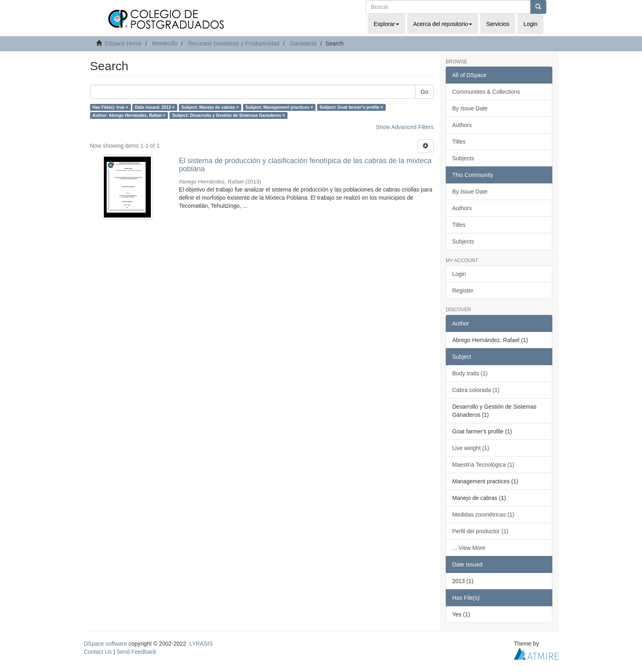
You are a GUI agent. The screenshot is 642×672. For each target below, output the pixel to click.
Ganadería (303, 43)
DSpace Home (123, 43)
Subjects (463, 158)
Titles (459, 142)
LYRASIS (201, 644)
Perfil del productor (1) (480, 531)
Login (459, 274)
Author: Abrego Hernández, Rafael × (129, 115)
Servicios (498, 24)
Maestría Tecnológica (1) (483, 465)
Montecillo (165, 43)
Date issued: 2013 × (155, 107)
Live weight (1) (471, 448)
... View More (469, 548)
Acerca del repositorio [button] (443, 24)
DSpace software (106, 644)
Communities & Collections (486, 92)
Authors (462, 125)
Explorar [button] (386, 24)
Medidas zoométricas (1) (483, 515)
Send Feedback (136, 652)
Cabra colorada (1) (476, 390)
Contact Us (98, 652)
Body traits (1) (470, 373)
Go (424, 92)
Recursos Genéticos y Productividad (234, 43)
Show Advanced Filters (405, 127)
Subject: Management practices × (279, 107)
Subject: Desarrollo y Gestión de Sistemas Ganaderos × (228, 115)
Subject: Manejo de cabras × (210, 107)
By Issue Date (470, 108)
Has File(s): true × (110, 107)
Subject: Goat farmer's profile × (351, 107)
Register (463, 291)
